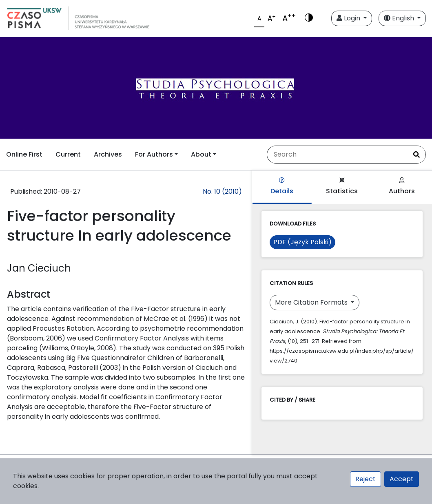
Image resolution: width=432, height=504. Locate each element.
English (400, 18)
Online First (24, 154)
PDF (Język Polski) (302, 242)
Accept (402, 479)
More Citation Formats (312, 302)
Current (68, 154)
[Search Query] (337, 155)
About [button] (201, 154)
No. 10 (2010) (222, 191)
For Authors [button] (154, 154)
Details (282, 187)
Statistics (342, 187)
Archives (108, 154)
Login (349, 18)
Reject (366, 479)
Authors (402, 187)
